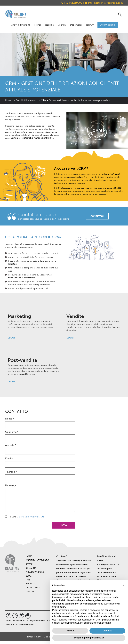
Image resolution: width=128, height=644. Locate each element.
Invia (64, 525)
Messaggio (11, 485)
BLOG (29, 576)
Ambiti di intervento (21, 26)
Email (9, 459)
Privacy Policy (33, 637)
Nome (10, 419)
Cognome (12, 432)
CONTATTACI (98, 216)
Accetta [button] (108, 631)
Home (9, 100)
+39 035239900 (73, 3)
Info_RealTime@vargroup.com (105, 3)
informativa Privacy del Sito (31, 517)
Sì (6, 517)
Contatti (90, 25)
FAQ (28, 580)
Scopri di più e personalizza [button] (89, 638)
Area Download (35, 572)
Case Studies (76, 26)
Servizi (38, 26)
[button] (124, 586)
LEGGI (11, 338)
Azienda (62, 26)
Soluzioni (50, 26)
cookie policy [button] (59, 607)
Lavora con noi (108, 25)
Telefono (11, 472)
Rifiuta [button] (70, 631)
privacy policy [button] (82, 594)
